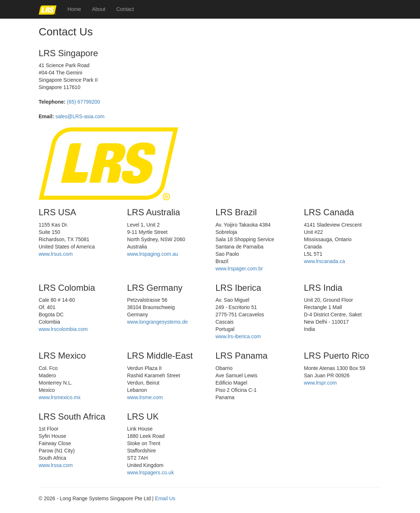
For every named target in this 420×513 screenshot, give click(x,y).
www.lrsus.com (56, 254)
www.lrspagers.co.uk (151, 472)
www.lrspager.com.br (239, 269)
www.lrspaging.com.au (153, 254)
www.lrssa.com (56, 465)
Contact (125, 9)
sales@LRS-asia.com (80, 116)
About (99, 9)
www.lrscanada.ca (325, 261)
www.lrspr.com (320, 383)
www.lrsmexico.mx (60, 397)
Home (74, 9)
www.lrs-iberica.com (238, 336)
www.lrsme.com (145, 397)
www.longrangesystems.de (158, 322)
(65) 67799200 (84, 102)
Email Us (165, 498)
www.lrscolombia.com (63, 329)
